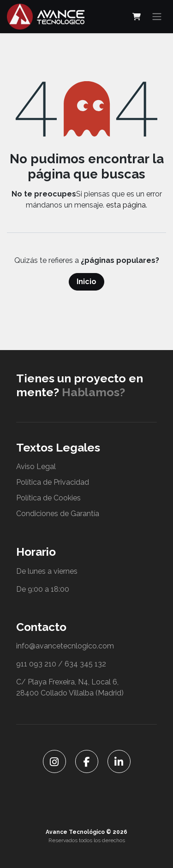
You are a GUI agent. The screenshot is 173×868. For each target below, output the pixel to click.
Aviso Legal (36, 467)
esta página (126, 205)
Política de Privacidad (53, 482)
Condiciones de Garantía (58, 514)
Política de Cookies (48, 498)
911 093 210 (36, 664)
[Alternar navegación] (157, 17)
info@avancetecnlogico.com (65, 646)
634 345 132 (85, 664)
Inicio (86, 282)
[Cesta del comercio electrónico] (137, 17)
